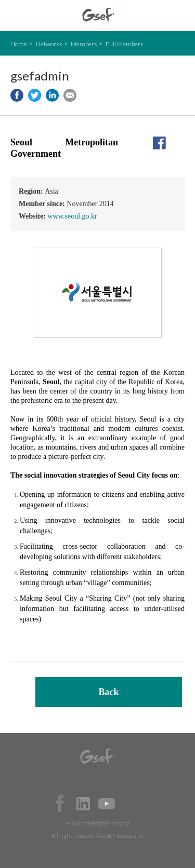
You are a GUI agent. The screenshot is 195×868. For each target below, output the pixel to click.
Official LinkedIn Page (83, 804)
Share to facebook (17, 95)
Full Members (124, 44)
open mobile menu (16, 16)
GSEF (98, 15)
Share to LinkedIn (52, 95)
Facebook (60, 804)
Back (108, 692)
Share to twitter (35, 95)
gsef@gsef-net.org (107, 823)
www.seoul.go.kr (73, 216)
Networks (49, 44)
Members (84, 44)
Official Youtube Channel (107, 804)
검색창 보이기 (178, 16)
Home (19, 44)
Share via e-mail (70, 95)
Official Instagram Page (130, 804)
